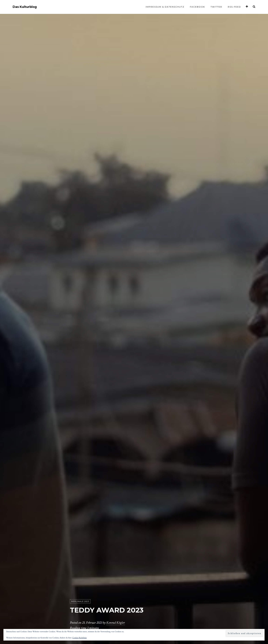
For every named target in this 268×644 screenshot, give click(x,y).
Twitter (216, 7)
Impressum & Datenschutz (165, 7)
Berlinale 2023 (80, 602)
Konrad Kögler (116, 623)
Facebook (197, 7)
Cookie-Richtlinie (79, 638)
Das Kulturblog (25, 7)
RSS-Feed (234, 7)
